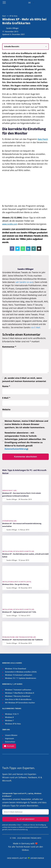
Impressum (9, 738)
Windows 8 (9, 717)
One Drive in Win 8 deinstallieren (18, 699)
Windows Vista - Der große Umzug (15, 584)
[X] (17, 249)
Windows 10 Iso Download (16, 669)
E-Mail (6, 398)
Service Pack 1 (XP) (9, 491)
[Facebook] (12, 249)
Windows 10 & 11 (12, 714)
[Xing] (34, 249)
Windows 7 (9, 720)
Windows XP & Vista (13, 724)
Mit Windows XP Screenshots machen (20, 703)
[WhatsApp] (23, 249)
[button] (9, 746)
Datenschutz (10, 742)
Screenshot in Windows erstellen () (21, 672)
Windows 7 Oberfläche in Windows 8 (20, 693)
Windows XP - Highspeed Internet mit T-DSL (19, 612)
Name (6, 386)
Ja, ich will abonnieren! (25, 819)
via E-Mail (36, 327)
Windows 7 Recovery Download (18, 696)
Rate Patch (43, 139)
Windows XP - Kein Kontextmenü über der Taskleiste (22, 640)
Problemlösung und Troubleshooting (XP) (19, 637)
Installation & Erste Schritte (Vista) (17, 582)
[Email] (39, 249)
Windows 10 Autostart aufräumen (19, 675)
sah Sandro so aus (24, 282)
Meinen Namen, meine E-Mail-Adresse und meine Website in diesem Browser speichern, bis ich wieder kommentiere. (26, 424)
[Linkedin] (28, 249)
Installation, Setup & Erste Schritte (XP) (18, 551)
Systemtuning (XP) (9, 521)
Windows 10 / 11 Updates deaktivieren (21, 678)
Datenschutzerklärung (16, 449)
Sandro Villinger (12, 28)
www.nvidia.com (10, 224)
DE (29, 3)
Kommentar (9, 347)
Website (6, 409)
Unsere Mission (11, 735)
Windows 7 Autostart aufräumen (18, 690)
